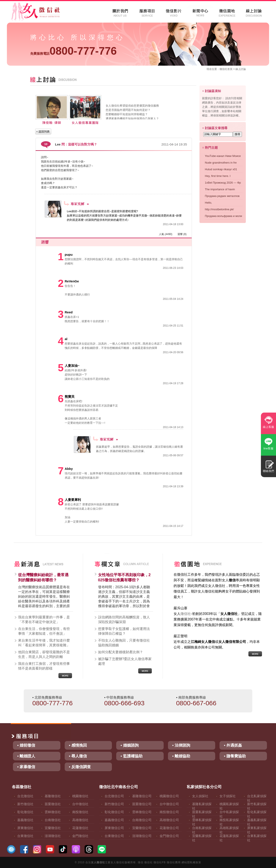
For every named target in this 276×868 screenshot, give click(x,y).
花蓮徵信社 (80, 828)
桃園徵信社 (80, 796)
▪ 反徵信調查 (80, 767)
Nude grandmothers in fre (221, 163)
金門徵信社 (80, 836)
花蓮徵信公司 (169, 828)
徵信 (141, 862)
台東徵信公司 (114, 836)
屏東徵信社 (25, 828)
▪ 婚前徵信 (26, 745)
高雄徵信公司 (169, 820)
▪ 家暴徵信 (26, 767)
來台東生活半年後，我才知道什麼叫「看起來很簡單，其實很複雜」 (44, 643)
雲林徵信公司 (142, 812)
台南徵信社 (53, 820)
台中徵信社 (80, 804)
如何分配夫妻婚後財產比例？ (121, 652)
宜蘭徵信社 (53, 828)
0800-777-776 (73, 51)
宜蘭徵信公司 (142, 828)
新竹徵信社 (25, 804)
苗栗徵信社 (53, 804)
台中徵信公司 (169, 804)
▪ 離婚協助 (181, 756)
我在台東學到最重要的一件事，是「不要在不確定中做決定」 (44, 620)
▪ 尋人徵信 (78, 756)
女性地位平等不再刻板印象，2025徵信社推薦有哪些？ (124, 577)
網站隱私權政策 (191, 862)
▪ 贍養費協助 (235, 756)
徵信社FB (160, 862)
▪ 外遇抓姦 (233, 745)
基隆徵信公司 (142, 796)
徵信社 (223, 69)
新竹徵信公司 (114, 804)
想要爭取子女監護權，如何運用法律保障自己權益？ (124, 631)
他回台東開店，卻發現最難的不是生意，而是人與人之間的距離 (44, 654)
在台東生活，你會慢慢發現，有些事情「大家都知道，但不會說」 (44, 631)
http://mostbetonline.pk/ (219, 209)
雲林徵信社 (53, 812)
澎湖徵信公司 (142, 836)
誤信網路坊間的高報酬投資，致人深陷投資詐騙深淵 (124, 620)
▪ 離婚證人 (26, 756)
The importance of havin (220, 189)
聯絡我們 (268, 471)
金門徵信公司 (169, 836)
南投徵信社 (80, 812)
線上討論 (241, 69)
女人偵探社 (200, 796)
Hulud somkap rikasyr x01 (221, 169)
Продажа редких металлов (222, 196)
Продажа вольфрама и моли (223, 216)
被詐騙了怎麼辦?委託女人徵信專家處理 (125, 661)
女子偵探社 (228, 796)
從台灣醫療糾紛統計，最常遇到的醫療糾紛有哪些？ (43, 577)
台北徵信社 (25, 796)
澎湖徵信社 (53, 836)
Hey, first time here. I (218, 176)
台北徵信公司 (114, 796)
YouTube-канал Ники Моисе (223, 156)
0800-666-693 (124, 703)
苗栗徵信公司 (142, 804)
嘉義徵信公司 (114, 820)
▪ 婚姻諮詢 (129, 745)
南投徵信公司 (169, 812)
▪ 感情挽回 (78, 745)
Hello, (208, 203)
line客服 (268, 448)
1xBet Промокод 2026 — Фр (223, 183)
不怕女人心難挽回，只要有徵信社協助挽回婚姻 (124, 643)
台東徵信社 (25, 836)
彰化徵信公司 (114, 812)
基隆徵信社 (53, 796)
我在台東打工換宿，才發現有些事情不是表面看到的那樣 (44, 666)
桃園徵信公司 (169, 796)
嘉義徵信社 (25, 820)
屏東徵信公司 (114, 828)
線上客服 (268, 427)
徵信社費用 (174, 862)
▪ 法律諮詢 (181, 745)
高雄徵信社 (80, 820)
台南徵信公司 (142, 820)
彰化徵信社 (25, 812)
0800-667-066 (196, 703)
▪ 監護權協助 (131, 756)
